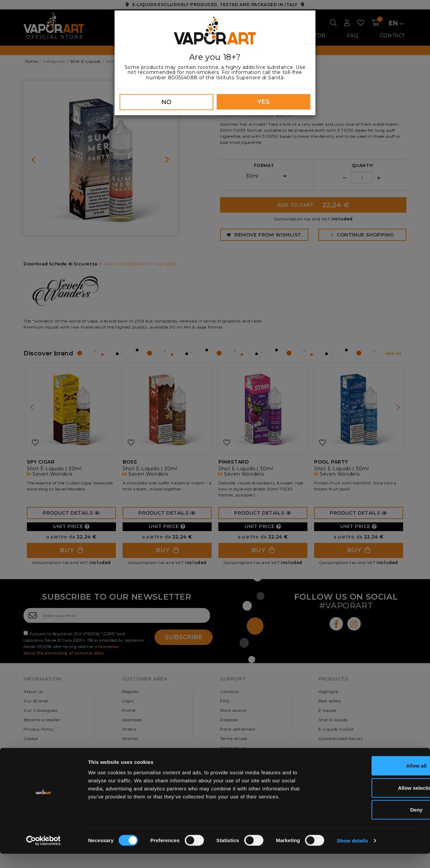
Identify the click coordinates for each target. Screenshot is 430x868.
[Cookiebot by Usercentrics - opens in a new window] (44, 855)
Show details (353, 855)
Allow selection (374, 802)
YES (264, 102)
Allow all (374, 780)
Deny (374, 824)
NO (166, 102)
